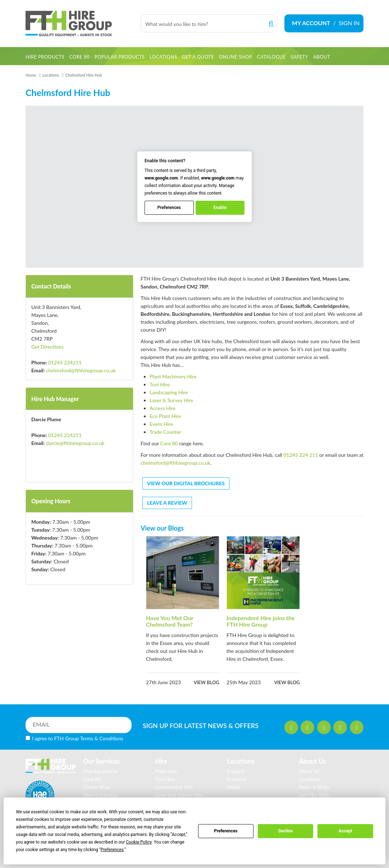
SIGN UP (194, 726)
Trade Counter (165, 432)
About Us (309, 771)
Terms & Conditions (102, 738)
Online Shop (97, 787)
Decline (285, 831)
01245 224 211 (301, 455)
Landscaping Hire (169, 392)
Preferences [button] (112, 850)
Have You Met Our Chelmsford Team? (170, 621)
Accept (345, 831)
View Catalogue (100, 795)
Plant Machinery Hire (173, 376)
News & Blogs (314, 787)
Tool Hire (160, 384)
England (236, 771)
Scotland (236, 779)
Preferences (226, 831)
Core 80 (169, 443)
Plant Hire (166, 771)
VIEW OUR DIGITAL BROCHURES (186, 483)
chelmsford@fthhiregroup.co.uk (81, 370)
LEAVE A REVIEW (167, 503)
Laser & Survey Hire (171, 400)
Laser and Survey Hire (179, 795)
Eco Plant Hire (165, 416)
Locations (51, 75)
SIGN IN (349, 23)
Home (31, 75)
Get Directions (47, 347)
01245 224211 (65, 362)
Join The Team (314, 795)
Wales (234, 787)
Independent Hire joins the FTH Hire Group (261, 621)
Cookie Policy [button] (139, 842)
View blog (206, 682)
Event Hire (161, 424)
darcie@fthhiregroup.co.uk (75, 443)
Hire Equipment (100, 771)
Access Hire (163, 408)
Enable (220, 208)
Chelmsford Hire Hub (84, 75)
